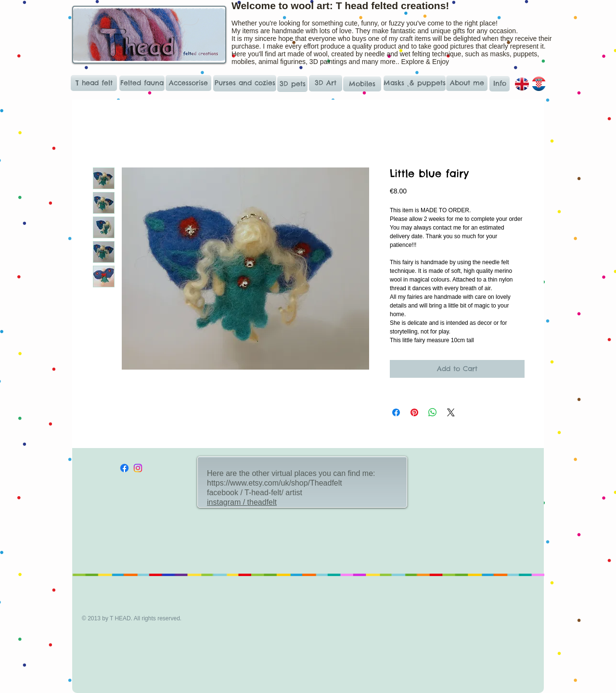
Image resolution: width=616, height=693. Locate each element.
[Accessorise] (188, 83)
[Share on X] (451, 412)
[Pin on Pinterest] (414, 412)
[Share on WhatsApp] (433, 412)
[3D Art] (326, 83)
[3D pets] (292, 84)
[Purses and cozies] (245, 83)
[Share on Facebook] (396, 412)
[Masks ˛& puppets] (415, 83)
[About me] (467, 83)
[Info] (500, 84)
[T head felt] (94, 83)
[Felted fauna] (142, 83)
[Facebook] (124, 468)
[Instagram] (138, 468)
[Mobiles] (362, 84)
